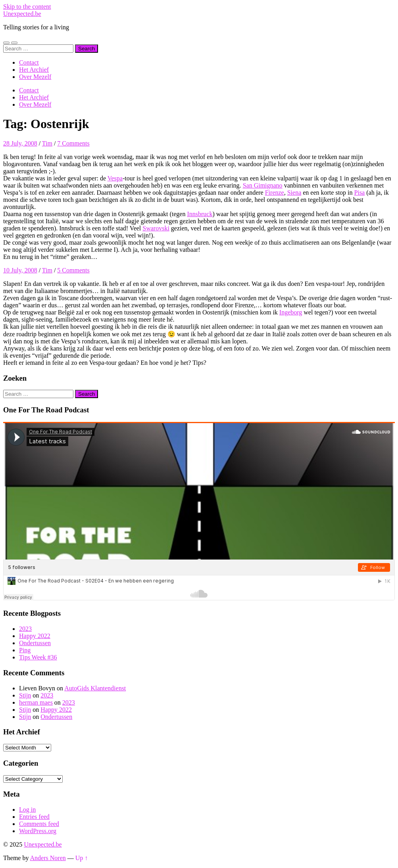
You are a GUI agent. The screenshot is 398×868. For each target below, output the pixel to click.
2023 (25, 629)
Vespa (115, 178)
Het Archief (34, 70)
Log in (27, 810)
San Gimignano (263, 185)
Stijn (25, 695)
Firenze (275, 193)
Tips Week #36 (38, 657)
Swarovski (156, 228)
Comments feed (39, 824)
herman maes (36, 702)
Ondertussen (35, 643)
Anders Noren (48, 858)
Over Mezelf (35, 77)
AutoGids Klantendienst (95, 688)
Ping (25, 650)
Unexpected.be (22, 14)
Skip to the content (27, 7)
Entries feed (34, 817)
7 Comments (73, 143)
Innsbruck (200, 214)
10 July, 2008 (20, 270)
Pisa (360, 193)
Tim (47, 143)
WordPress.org (38, 831)
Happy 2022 (35, 636)
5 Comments (73, 270)
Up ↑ (82, 858)
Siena (294, 193)
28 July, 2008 (20, 143)
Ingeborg (291, 312)
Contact (29, 62)
